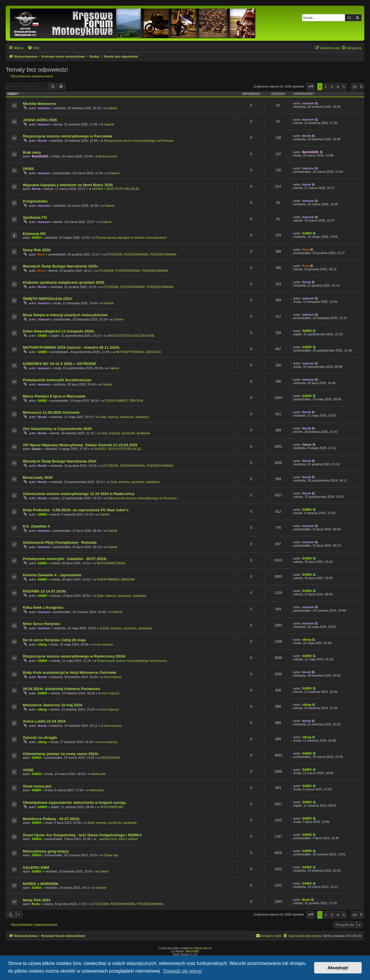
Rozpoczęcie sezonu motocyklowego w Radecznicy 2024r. (75, 656)
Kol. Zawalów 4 (36, 526)
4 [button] (338, 87)
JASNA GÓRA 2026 (40, 120)
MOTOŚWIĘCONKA (111, 563)
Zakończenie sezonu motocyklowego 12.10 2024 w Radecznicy (79, 494)
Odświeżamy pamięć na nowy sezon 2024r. (61, 754)
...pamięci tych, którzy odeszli (118, 839)
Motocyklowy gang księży (46, 851)
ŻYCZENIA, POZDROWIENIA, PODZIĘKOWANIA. (142, 254)
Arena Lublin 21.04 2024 (44, 721)
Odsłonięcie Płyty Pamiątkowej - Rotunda (60, 542)
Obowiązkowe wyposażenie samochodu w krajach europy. (75, 803)
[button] (311, 87)
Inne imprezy (104, 644)
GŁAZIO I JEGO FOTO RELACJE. (118, 449)
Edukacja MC (34, 234)
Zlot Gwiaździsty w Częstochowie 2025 (57, 429)
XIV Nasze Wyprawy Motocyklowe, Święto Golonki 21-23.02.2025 (80, 445)
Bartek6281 (40, 156)
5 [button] (344, 87)
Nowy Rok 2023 (37, 900)
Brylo (36, 904)
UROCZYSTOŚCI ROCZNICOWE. (131, 336)
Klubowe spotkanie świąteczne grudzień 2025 (63, 282)
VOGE (28, 770)
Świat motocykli (37, 786)
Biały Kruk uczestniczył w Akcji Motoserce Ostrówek (70, 672)
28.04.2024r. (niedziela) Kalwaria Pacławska (61, 689)
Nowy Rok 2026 (37, 250)
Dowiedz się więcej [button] (183, 971)
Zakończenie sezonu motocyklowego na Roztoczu (142, 498)
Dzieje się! (111, 855)
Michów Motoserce (40, 104)
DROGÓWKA (111, 758)
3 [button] (332, 87)
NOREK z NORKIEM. (41, 884)
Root (41, 254)
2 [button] (326, 87)
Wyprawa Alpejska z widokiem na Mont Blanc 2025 (68, 185)
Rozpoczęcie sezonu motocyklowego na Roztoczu (139, 141)
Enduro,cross (108, 156)
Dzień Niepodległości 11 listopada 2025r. (59, 331)
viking (42, 644)
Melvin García (203, 948)
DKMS (28, 169)
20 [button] (354, 87)
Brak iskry (32, 152)
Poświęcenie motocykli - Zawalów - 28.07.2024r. (65, 559)
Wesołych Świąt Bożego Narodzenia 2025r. (61, 266)
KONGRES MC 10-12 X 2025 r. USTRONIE (59, 364)
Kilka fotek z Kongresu (43, 607)
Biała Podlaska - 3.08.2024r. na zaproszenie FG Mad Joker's (76, 510)
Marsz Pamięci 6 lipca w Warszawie (54, 396)
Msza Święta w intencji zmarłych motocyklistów (65, 315)
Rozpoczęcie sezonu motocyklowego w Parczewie (68, 136)
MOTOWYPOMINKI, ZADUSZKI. (139, 352)
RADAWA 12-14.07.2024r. (45, 591)
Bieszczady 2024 (38, 477)
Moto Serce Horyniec (41, 624)
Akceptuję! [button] (338, 968)
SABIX (36, 238)
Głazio (36, 449)
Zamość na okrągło (40, 737)
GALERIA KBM (36, 868)
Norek (42, 141)
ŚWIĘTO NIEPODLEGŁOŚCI (47, 299)
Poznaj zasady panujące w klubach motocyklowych (131, 238)
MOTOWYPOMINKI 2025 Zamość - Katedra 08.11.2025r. (72, 347)
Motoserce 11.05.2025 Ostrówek (51, 412)
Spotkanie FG (35, 217)
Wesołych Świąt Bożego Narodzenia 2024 (60, 461)
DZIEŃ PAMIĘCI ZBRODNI (124, 401)
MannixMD (192, 951)
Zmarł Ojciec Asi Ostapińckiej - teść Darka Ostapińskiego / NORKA (82, 835)
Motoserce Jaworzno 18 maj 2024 (52, 705)
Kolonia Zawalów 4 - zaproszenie (52, 575)
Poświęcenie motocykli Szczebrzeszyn (57, 380)
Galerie (112, 108)
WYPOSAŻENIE (112, 807)
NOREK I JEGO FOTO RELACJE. (116, 189)
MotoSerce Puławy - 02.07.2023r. (52, 819)
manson (44, 108)
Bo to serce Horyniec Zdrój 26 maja (54, 640)
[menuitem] (33, 48)
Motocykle (99, 774)
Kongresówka (35, 201)
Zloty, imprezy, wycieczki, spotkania (124, 417)
